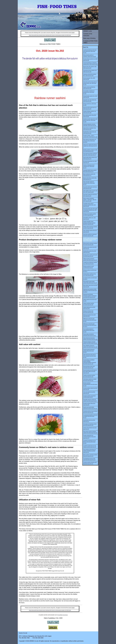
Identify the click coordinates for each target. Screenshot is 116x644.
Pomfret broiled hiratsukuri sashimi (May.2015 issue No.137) (89, 351)
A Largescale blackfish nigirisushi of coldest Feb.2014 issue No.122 (90, 416)
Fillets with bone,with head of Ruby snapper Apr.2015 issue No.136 (90, 356)
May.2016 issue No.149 (92, 283)
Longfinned (86, 50)
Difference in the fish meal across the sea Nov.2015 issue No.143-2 (90, 325)
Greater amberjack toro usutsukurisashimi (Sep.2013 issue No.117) (89, 437)
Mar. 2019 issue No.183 (91, 125)
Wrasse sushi (86, 104)
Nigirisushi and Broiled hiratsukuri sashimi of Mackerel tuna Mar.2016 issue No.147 (90, 296)
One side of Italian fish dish (89, 195)
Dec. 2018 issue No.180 (92, 137)
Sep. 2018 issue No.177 (91, 155)
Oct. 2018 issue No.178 (88, 151)
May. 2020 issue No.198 (92, 64)
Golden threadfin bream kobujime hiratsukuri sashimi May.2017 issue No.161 (89, 223)
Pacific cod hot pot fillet (88, 87)
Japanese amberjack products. (90, 74)
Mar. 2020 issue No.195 (88, 76)
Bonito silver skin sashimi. (89, 67)
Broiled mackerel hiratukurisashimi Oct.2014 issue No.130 (90, 384)
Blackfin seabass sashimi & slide (90, 150)
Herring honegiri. (87, 78)
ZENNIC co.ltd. (88, 31)
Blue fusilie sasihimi (87, 115)
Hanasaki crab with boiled (89, 100)
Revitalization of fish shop (89, 132)
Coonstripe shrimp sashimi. (89, 70)
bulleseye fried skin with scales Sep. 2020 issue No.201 (90, 51)
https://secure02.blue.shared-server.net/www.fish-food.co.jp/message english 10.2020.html (50, 35)
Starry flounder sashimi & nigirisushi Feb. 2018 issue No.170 (89, 183)
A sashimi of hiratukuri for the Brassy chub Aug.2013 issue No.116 (89, 442)
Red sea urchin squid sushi (89, 107)
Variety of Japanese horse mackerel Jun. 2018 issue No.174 (89, 166)
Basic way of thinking (89, 38)
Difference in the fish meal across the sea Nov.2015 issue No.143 (90, 320)
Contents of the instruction (88, 35)
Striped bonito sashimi (88, 96)
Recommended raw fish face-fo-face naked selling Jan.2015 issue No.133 (90, 371)
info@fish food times (63, 615)
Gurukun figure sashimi (88, 59)
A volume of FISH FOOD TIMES (90, 42)
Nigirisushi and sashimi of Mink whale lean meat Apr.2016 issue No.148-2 (90, 291)
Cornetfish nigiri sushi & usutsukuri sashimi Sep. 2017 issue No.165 (90, 205)
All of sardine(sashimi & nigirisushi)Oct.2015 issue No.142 (89, 330)
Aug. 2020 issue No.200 (91, 56)
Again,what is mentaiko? (89, 128)
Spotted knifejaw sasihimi (89, 111)
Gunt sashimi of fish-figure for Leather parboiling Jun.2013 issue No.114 (90, 451)
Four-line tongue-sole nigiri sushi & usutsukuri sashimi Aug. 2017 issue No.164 (90, 210)
